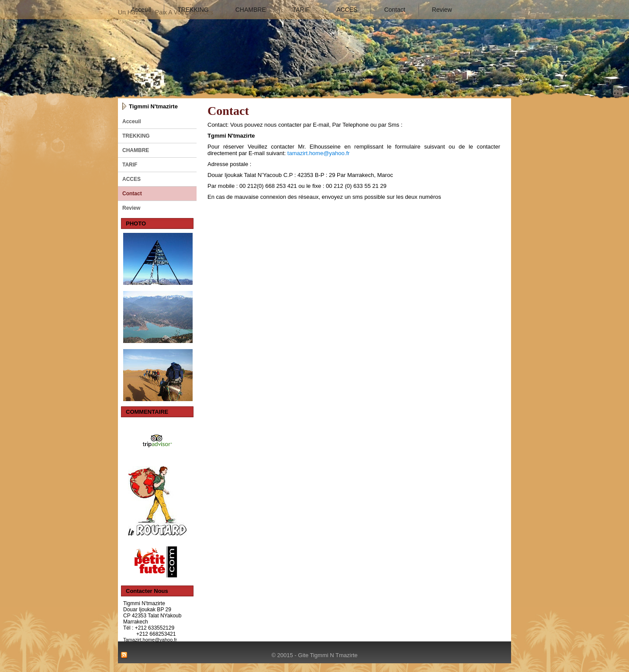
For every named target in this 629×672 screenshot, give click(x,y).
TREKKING (193, 10)
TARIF (301, 10)
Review (442, 10)
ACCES (347, 10)
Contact (394, 10)
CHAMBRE (251, 10)
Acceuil (141, 10)
